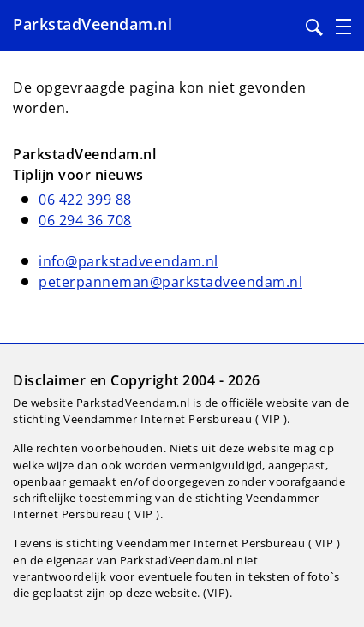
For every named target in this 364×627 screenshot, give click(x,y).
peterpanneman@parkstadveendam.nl (170, 282)
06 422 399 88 (85, 200)
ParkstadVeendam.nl (92, 24)
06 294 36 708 (85, 220)
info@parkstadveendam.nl (128, 261)
